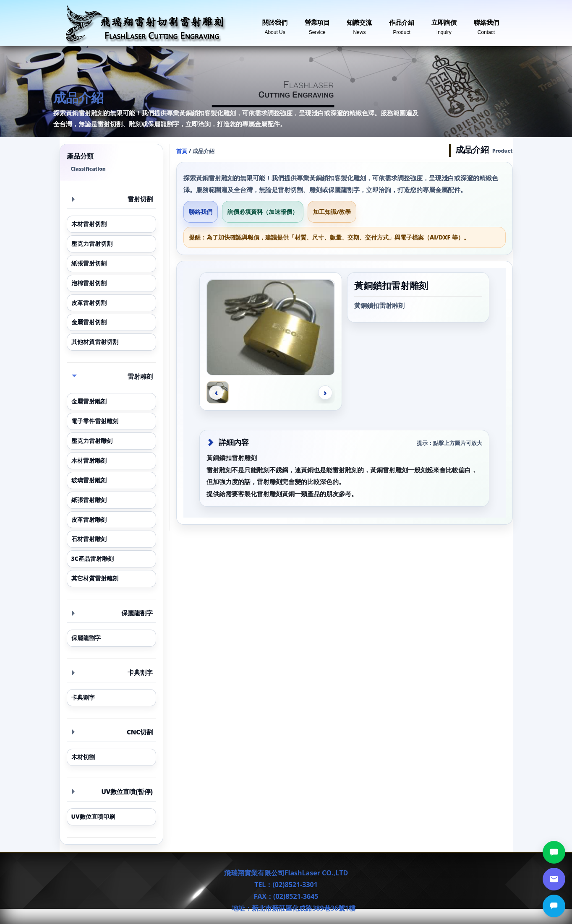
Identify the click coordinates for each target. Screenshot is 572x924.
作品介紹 (402, 24)
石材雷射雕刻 (89, 539)
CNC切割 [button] (113, 732)
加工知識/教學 (332, 212)
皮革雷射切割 (89, 303)
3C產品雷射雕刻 (93, 558)
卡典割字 (83, 697)
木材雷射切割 (89, 224)
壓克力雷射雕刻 (92, 441)
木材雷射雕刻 (89, 460)
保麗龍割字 (86, 638)
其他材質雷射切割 (95, 342)
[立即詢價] (554, 906)
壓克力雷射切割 (92, 243)
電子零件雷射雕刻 (95, 421)
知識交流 (359, 24)
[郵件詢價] (554, 879)
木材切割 (83, 757)
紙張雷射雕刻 (89, 500)
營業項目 (317, 24)
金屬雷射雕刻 (89, 401)
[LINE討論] (554, 852)
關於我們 (275, 24)
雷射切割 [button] (113, 199)
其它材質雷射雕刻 (95, 578)
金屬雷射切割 (89, 322)
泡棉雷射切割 (89, 283)
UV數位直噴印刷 (93, 816)
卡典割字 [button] (113, 672)
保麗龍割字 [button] (113, 613)
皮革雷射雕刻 (89, 519)
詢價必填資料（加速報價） (263, 212)
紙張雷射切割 (89, 263)
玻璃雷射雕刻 (89, 480)
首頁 (182, 151)
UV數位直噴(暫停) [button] (113, 791)
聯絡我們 (486, 24)
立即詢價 (444, 24)
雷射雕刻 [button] (112, 376)
